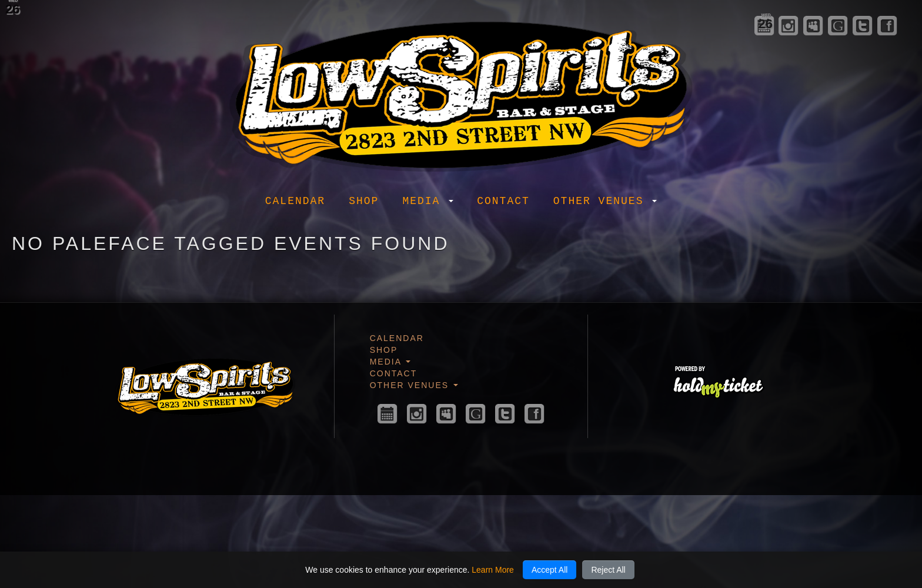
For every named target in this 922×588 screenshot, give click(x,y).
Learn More (493, 570)
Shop (364, 201)
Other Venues (605, 201)
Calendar (295, 201)
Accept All (549, 570)
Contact (503, 201)
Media (428, 201)
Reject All (608, 570)
